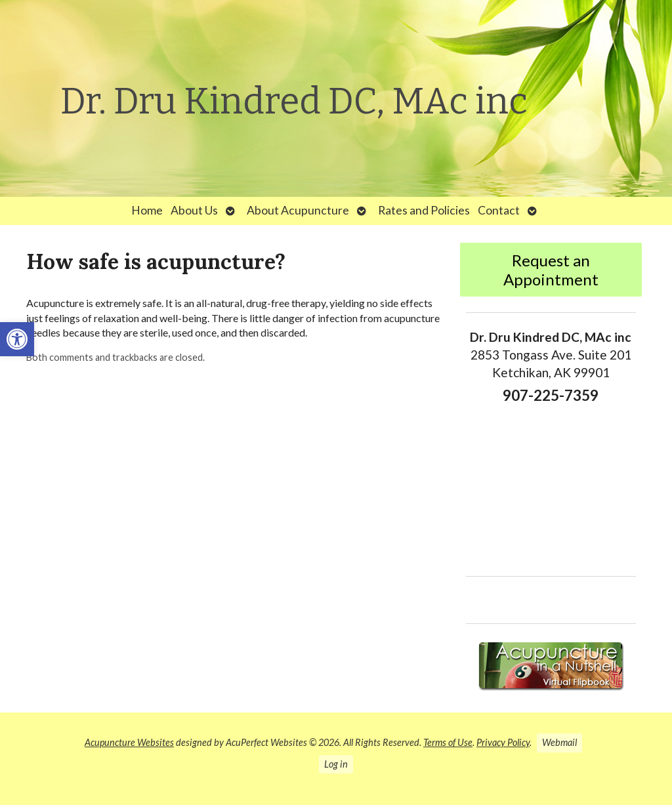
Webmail (559, 742)
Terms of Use (448, 742)
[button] (17, 339)
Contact (499, 210)
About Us (194, 210)
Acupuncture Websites (129, 742)
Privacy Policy (503, 742)
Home (147, 210)
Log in (336, 764)
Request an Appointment (551, 270)
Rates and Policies (424, 210)
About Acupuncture (298, 210)
